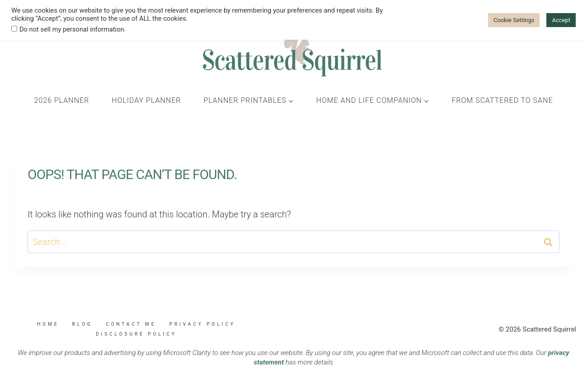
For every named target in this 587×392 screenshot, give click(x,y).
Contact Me (131, 324)
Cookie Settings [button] (514, 20)
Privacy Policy (202, 324)
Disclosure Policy (136, 334)
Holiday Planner (146, 100)
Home (48, 324)
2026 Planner (62, 100)
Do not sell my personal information (72, 29)
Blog (82, 324)
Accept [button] (561, 20)
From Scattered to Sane (502, 100)
